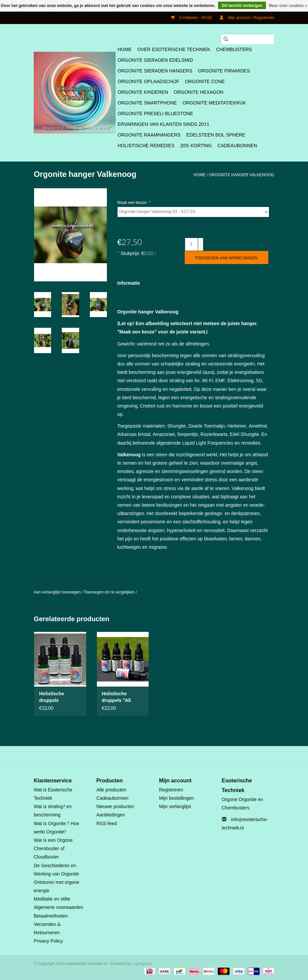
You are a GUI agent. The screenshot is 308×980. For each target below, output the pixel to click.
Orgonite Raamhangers (149, 135)
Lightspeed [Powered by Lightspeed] (142, 964)
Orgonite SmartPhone (147, 103)
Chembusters (234, 50)
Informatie (129, 283)
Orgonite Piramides (224, 71)
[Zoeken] (248, 39)
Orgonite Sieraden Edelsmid (155, 60)
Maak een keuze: (134, 203)
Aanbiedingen (111, 815)
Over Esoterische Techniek (174, 50)
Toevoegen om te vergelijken (110, 592)
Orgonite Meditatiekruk (214, 103)
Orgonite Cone (205, 82)
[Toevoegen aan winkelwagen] (226, 258)
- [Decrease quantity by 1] (201, 247)
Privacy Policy (48, 941)
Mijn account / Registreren (247, 18)
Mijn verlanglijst (175, 807)
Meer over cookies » (288, 6)
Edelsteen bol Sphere (216, 135)
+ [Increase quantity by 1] (201, 241)
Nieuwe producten (115, 807)
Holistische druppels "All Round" (116, 697)
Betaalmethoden (51, 916)
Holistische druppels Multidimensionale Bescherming (59, 697)
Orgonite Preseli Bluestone (155, 114)
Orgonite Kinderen (143, 92)
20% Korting (196, 146)
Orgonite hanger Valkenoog (242, 175)
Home (125, 50)
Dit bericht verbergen (242, 6)
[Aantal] (191, 244)
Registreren (171, 790)
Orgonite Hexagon (199, 92)
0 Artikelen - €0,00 (192, 18)
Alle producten (112, 790)
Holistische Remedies (146, 146)
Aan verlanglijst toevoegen (58, 592)
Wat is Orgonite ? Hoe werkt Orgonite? (56, 828)
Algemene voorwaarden (58, 907)
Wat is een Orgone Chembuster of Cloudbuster (53, 849)
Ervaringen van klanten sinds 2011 (163, 124)
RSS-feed (107, 824)
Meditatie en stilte (52, 899)
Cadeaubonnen (237, 146)
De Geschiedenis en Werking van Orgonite (56, 870)
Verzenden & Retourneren (47, 929)
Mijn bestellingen (176, 798)
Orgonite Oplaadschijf (148, 82)
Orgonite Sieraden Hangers (155, 71)
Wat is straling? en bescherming (53, 811)
